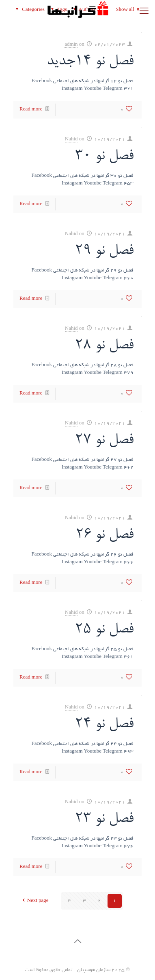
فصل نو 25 (104, 630)
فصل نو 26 (105, 535)
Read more (31, 109)
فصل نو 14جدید (90, 62)
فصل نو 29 (104, 251)
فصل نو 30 (104, 156)
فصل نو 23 (104, 819)
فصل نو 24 (104, 724)
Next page (34, 901)
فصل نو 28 (104, 346)
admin (71, 45)
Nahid (71, 139)
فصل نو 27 (104, 440)
